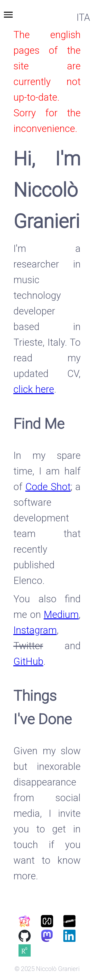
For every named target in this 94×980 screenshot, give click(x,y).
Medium (61, 615)
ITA (83, 17)
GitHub (28, 662)
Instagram (35, 630)
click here (34, 389)
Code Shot (48, 487)
